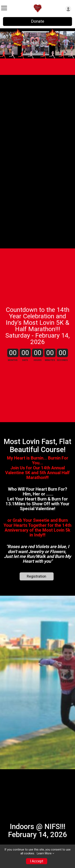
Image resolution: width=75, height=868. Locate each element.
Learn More (44, 853)
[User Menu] (68, 9)
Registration (36, 576)
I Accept (37, 861)
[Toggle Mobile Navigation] (4, 8)
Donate (38, 21)
